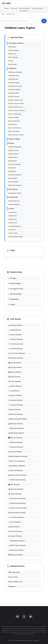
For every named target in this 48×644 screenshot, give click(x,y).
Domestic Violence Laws (15, 107)
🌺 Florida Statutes (15, 363)
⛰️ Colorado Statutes (16, 349)
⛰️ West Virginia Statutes (17, 545)
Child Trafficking (13, 57)
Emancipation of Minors (15, 193)
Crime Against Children (16, 43)
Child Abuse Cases (14, 76)
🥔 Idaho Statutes (14, 377)
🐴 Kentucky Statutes (16, 400)
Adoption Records (14, 154)
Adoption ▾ (7, 8)
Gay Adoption (12, 168)
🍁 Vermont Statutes (15, 531)
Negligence (12, 586)
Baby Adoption (12, 161)
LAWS (3, 14)
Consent (11, 61)
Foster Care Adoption (14, 164)
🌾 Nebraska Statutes (16, 447)
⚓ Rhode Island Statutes (17, 503)
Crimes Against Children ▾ (38, 8)
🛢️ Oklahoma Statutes (16, 489)
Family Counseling (13, 117)
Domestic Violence (14, 97)
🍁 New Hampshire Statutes (18, 456)
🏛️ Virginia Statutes (15, 536)
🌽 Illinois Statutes (15, 381)
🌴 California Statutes (16, 344)
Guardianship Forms (14, 201)
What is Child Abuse (14, 131)
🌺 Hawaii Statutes (15, 372)
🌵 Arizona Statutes (15, 335)
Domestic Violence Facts (16, 100)
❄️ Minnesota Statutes (16, 428)
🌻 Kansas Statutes (15, 395)
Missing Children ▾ (24, 11)
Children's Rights (14, 139)
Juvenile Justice (13, 233)
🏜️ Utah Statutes (14, 527)
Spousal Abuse (13, 124)
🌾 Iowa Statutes (14, 391)
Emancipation (13, 189)
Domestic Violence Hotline (16, 103)
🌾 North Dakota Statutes (17, 480)
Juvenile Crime (13, 223)
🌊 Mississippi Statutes (16, 433)
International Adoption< (15, 175)
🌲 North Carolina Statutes (17, 475)
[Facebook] (17, 617)
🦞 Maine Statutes (15, 410)
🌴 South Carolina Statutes (18, 508)
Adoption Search (13, 157)
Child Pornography (14, 50)
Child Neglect (12, 47)
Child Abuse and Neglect (15, 72)
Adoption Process (13, 150)
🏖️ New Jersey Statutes (17, 461)
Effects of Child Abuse (15, 114)
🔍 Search (44, 21)
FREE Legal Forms (14, 572)
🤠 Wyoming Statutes (16, 555)
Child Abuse (12, 68)
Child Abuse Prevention (15, 86)
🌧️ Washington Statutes (16, 541)
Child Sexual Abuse (14, 93)
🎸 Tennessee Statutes (16, 517)
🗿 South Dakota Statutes (17, 513)
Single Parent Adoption (15, 185)
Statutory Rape (12, 64)
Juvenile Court (12, 212)
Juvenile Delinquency (14, 226)
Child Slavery (12, 54)
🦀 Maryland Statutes (16, 414)
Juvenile (11, 209)
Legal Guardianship (14, 204)
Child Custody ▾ (14, 8)
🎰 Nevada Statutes (15, 452)
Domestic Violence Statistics (17, 110)
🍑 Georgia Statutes (15, 367)
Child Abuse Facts (13, 79)
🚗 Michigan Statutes (16, 424)
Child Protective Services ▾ (25, 8)
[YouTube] (31, 617)
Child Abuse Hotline (14, 83)
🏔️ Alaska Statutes (15, 330)
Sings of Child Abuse (14, 121)
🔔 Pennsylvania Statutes (17, 498)
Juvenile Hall (12, 230)
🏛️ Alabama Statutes (15, 325)
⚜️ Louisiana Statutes (16, 405)
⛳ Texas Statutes (14, 522)
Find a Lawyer (13, 577)
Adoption (11, 143)
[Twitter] (24, 617)
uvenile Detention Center (15, 237)
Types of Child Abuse (14, 128)
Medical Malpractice (15, 582)
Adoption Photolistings (15, 147)
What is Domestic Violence (16, 135)
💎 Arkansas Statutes (16, 339)
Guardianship (13, 197)
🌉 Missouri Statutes (15, 438)
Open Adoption (13, 178)
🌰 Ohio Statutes (14, 484)
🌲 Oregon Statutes (15, 494)
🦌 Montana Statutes (15, 442)
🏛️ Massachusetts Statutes (18, 419)
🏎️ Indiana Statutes (15, 386)
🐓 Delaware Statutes (16, 358)
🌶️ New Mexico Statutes (17, 466)
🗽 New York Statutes (16, 470)
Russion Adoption (13, 182)
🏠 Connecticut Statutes (17, 353)
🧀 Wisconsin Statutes (16, 550)
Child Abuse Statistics (14, 90)
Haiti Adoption (12, 171)
